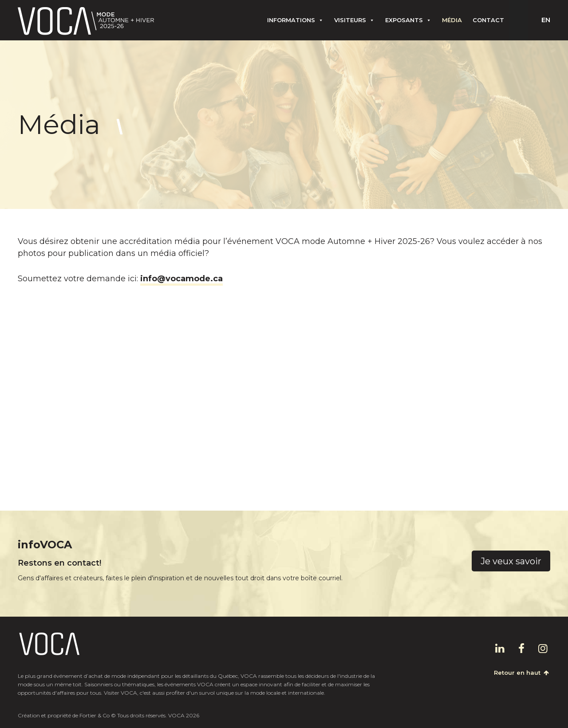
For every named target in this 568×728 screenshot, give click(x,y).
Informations (295, 20)
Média (452, 20)
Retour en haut (522, 673)
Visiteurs (354, 20)
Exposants (408, 20)
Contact (488, 20)
